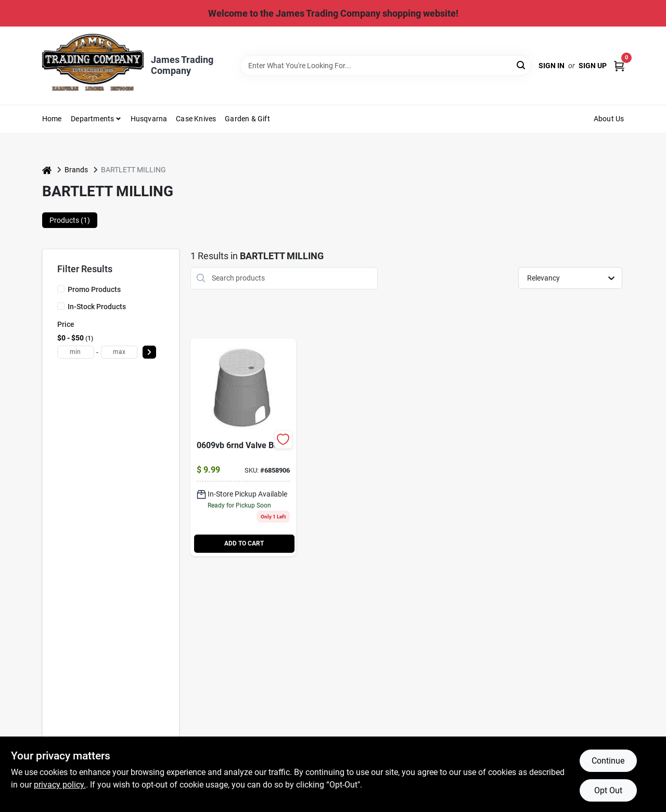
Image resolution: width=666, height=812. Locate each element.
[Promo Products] (61, 289)
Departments (92, 119)
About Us (609, 119)
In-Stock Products (97, 307)
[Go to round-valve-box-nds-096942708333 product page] (243, 447)
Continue (608, 761)
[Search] (522, 65)
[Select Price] (149, 352)
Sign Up (593, 66)
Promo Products (94, 289)
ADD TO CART (244, 543)
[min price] (75, 352)
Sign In (552, 66)
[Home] (47, 170)
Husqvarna (149, 119)
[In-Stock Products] (61, 306)
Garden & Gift (247, 119)
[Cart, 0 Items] (619, 65)
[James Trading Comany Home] (93, 65)
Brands (76, 170)
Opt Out (608, 790)
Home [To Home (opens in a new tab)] (52, 119)
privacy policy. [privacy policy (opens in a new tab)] (60, 785)
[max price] (119, 352)
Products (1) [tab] (70, 220)
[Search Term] (386, 66)
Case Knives (196, 119)
